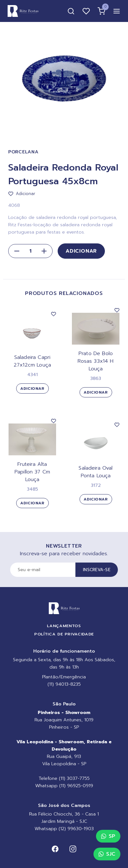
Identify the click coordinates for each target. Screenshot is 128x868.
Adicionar (81, 251)
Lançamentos (64, 626)
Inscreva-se (97, 570)
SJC (107, 854)
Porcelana (23, 152)
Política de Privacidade (64, 634)
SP (108, 836)
